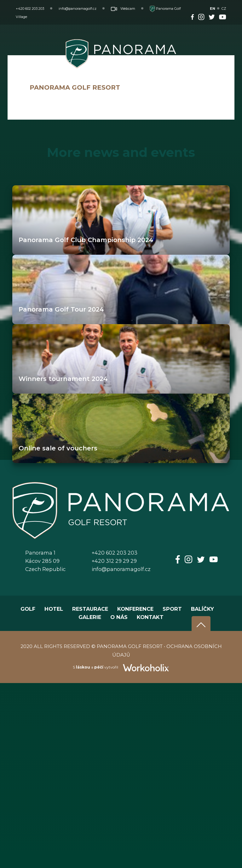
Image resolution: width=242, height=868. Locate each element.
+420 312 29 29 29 (114, 561)
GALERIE (90, 617)
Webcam (123, 9)
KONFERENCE (135, 609)
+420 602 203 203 (30, 9)
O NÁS (119, 617)
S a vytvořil (121, 667)
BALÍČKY (202, 609)
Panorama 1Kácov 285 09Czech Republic (45, 561)
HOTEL (54, 609)
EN (213, 9)
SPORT (172, 609)
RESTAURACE (90, 609)
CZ (224, 9)
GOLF (28, 609)
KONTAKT (150, 617)
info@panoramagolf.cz (78, 9)
